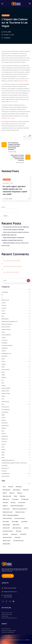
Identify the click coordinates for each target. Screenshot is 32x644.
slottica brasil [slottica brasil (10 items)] (23, 534)
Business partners (16, 330)
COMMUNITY (16, 348)
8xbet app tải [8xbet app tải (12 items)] (19, 487)
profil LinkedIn (24, 81)
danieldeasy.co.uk (16, 354)
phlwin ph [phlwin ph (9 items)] (26, 528)
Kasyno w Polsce (16, 394)
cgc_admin (8, 32)
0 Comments (7, 38)
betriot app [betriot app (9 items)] (5, 503)
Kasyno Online (16, 391)
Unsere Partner (16, 476)
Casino (16, 332)
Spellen (16, 450)
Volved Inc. (23, 640)
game (16, 359)
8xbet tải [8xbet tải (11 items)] (5, 493)
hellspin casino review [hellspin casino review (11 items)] (8, 512)
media (16, 396)
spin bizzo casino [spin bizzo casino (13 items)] (7, 541)
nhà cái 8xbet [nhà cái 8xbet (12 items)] (24, 522)
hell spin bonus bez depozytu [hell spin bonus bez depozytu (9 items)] (17, 506)
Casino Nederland (16, 335)
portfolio (16, 428)
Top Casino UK (16, 468)
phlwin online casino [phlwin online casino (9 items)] (17, 528)
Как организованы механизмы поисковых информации (16, 227)
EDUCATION (16, 356)
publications (16, 436)
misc (16, 399)
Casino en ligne (11, 118)
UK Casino (16, 471)
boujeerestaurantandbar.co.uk (16, 321)
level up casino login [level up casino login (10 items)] (7, 518)
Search (3, 207)
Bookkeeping (16, 319)
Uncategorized (6, 15)
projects (16, 434)
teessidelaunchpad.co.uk (16, 460)
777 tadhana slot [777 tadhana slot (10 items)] (25, 499)
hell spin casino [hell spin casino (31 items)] (6, 509)
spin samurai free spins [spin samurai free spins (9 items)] (18, 541)
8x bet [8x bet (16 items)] (4, 487)
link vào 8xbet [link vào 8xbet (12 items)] (6, 522)
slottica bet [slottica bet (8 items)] (5, 534)
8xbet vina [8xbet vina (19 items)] (12, 493)
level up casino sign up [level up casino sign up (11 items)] (20, 518)
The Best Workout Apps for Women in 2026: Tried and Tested (16, 465)
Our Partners (16, 412)
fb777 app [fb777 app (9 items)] (13, 503)
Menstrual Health (16, 261)
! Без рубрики (16, 292)
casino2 (16, 338)
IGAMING (16, 378)
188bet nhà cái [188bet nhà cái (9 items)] (6, 499)
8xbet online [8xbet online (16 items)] (26, 490)
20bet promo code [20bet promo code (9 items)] (7, 496)
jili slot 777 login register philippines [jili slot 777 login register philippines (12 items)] (11, 515)
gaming (16, 364)
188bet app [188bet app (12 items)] (23, 496)
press (16, 431)
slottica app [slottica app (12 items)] (18, 531)
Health (16, 375)
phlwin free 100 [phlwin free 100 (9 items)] (16, 525)
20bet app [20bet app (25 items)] (20, 493)
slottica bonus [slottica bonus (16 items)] (14, 534)
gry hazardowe (16, 370)
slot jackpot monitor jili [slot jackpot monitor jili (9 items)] (8, 531)
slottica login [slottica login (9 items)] (17, 537)
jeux (16, 380)
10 (16, 295)
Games (16, 362)
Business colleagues (16, 324)
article (16, 311)
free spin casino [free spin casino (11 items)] (22, 503)
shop (16, 447)
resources (16, 442)
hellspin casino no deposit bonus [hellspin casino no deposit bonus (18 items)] (20, 509)
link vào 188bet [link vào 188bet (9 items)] (15, 522)
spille (16, 455)
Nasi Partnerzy (16, 402)
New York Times (13, 102)
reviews (16, 444)
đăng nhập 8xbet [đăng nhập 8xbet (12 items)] (6, 544)
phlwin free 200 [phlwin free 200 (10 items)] (6, 528)
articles (16, 313)
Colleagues (16, 343)
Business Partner (16, 327)
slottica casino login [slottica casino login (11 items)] (7, 537)
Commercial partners (16, 346)
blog (16, 316)
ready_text (16, 439)
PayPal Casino (16, 426)
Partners (16, 420)
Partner (16, 418)
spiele (16, 452)
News (16, 404)
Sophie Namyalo (7, 266)
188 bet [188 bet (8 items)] (16, 496)
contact (16, 351)
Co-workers (16, 340)
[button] (30, 4)
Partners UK (16, 423)
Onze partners (16, 407)
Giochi (16, 367)
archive (16, 303)
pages (16, 415)
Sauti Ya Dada (18, 266)
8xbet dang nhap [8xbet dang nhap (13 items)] (6, 490)
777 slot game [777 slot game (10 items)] (15, 499)
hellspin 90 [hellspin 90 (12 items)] (5, 506)
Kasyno (16, 386)
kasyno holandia (16, 388)
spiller (16, 458)
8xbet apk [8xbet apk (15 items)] (11, 487)
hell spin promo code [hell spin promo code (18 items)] (20, 512)
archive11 (16, 305)
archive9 (16, 308)
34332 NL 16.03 (16, 300)
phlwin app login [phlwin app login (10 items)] (6, 525)
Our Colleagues (16, 410)
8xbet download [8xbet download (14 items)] (17, 490)
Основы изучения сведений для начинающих (14, 230)
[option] (16, 189)
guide (16, 372)
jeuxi (16, 383)
